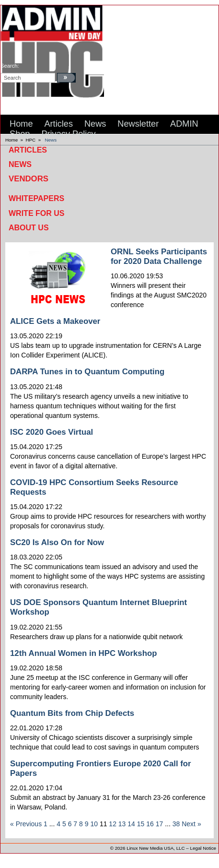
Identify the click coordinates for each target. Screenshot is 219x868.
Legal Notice (203, 848)
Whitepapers (36, 198)
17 (160, 824)
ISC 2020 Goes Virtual (52, 432)
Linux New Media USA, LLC (156, 848)
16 (150, 824)
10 (94, 824)
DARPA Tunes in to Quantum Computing (87, 372)
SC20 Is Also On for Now (57, 542)
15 (141, 824)
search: (10, 66)
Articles (28, 150)
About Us (29, 228)
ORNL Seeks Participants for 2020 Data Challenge (159, 256)
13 (122, 824)
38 (176, 824)
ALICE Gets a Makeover (55, 321)
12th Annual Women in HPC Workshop (83, 653)
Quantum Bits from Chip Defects (72, 713)
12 (113, 824)
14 (131, 824)
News (51, 140)
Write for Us (36, 213)
